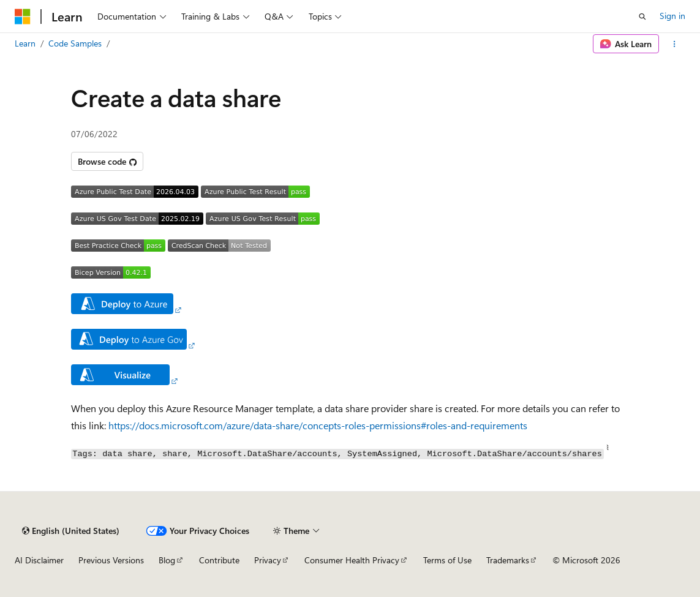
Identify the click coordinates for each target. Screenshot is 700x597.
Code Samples (75, 43)
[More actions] (675, 44)
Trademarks (508, 560)
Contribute (219, 560)
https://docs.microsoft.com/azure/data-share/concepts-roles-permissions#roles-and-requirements (318, 425)
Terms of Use (447, 560)
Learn (25, 43)
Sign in (672, 16)
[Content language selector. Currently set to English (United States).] (71, 531)
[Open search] (642, 17)
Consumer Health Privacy (352, 560)
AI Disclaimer (39, 560)
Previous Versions (111, 560)
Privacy (268, 560)
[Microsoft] (23, 17)
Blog (167, 560)
